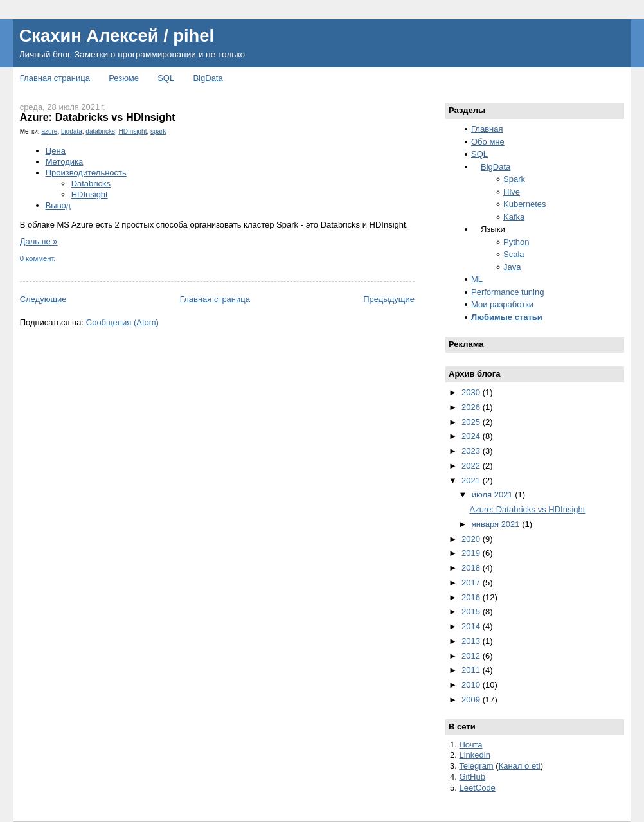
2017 (472, 583)
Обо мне (488, 142)
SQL (166, 78)
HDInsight (133, 131)
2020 (472, 539)
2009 (472, 700)
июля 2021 (494, 495)
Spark (514, 179)
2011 (472, 670)
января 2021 (497, 524)
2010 (472, 685)
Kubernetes (525, 204)
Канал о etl (520, 766)
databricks (100, 131)
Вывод (58, 205)
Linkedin (474, 755)
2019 (472, 553)
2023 (472, 451)
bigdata (72, 131)
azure (49, 131)
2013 (472, 641)
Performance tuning (507, 292)
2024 (472, 436)
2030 (472, 392)
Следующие (43, 299)
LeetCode (477, 788)
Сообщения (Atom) (122, 322)
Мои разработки (502, 304)
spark (158, 131)
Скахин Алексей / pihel (117, 36)
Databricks (91, 183)
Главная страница (55, 78)
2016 (472, 597)
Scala (514, 254)
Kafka (514, 217)
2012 (472, 656)
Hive (512, 192)
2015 (472, 612)
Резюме (124, 78)
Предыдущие (389, 299)
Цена (56, 151)
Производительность (86, 173)
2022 (472, 466)
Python (516, 242)
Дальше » (39, 241)
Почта (470, 745)
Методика (65, 162)
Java (512, 267)
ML (477, 279)
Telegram (476, 766)
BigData (208, 78)
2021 (472, 480)
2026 (472, 407)
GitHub (472, 777)
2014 (472, 626)
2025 (472, 422)
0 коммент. (38, 258)
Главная (487, 129)
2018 (472, 568)
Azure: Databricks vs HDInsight (98, 117)
